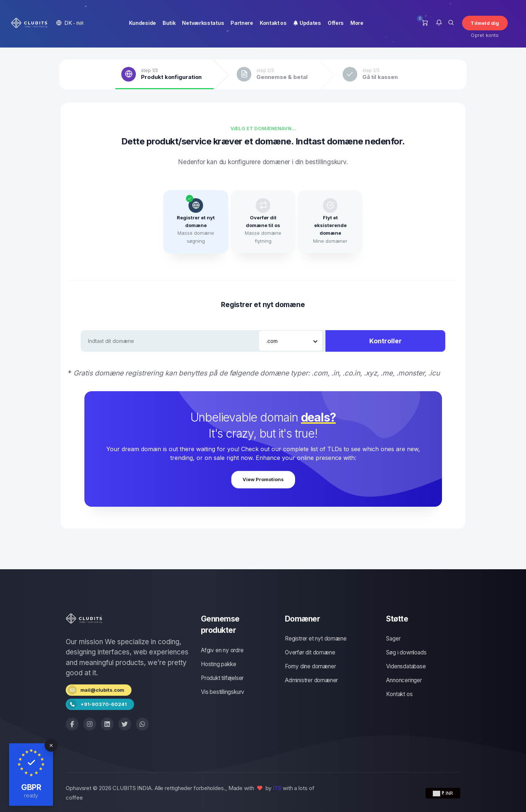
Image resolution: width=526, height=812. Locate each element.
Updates (307, 23)
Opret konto (485, 35)
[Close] (51, 745)
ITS (277, 788)
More (357, 23)
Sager (393, 639)
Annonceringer (404, 680)
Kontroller (386, 341)
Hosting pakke (218, 664)
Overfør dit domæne (310, 652)
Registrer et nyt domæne (316, 639)
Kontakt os (273, 23)
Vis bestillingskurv (223, 692)
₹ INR (443, 793)
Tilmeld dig (485, 23)
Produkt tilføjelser (222, 678)
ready (31, 795)
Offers (336, 23)
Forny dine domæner (310, 666)
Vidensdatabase (406, 666)
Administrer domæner (311, 680)
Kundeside (142, 23)
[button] (70, 23)
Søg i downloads (406, 652)
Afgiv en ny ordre (222, 650)
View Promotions (263, 479)
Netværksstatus (203, 23)
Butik (169, 23)
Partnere (242, 23)
